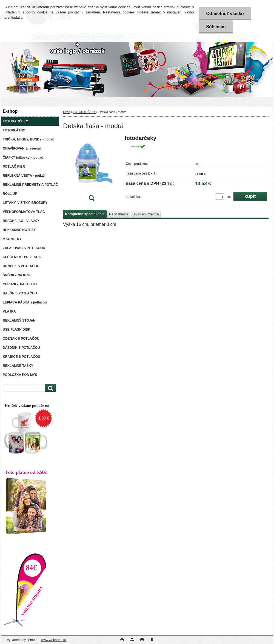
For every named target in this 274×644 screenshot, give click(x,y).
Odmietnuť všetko (225, 14)
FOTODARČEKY (84, 112)
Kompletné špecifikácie (85, 214)
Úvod (67, 112)
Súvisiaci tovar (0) (146, 214)
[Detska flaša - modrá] (92, 170)
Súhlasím (216, 27)
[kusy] (220, 197)
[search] (50, 388)
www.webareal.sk (54, 640)
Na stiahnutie (119, 214)
